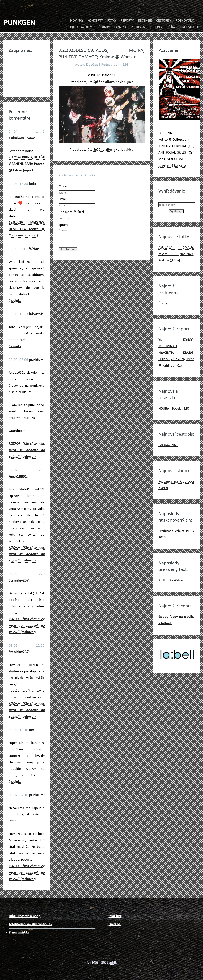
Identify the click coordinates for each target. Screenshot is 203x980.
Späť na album (104, 82)
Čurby (163, 304)
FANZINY (120, 27)
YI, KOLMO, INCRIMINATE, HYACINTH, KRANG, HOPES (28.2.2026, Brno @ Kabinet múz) (176, 353)
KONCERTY (95, 21)
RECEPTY (156, 27)
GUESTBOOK (191, 27)
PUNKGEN (19, 23)
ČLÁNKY (104, 27)
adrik (113, 963)
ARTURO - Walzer (171, 580)
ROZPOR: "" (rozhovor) (27, 450)
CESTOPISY (164, 21)
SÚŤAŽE (172, 27)
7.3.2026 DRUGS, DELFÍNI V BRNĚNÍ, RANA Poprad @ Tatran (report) (27, 164)
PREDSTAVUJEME (82, 27)
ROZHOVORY (185, 21)
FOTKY (112, 21)
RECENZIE (145, 21)
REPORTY (127, 21)
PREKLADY (138, 27)
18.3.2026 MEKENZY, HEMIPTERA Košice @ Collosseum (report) (27, 229)
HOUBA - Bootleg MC (174, 409)
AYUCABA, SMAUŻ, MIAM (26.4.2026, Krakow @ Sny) (176, 254)
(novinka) (16, 301)
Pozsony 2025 (168, 445)
